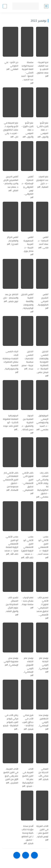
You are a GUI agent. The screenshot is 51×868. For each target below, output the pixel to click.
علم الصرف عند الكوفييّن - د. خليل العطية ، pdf (42, 182)
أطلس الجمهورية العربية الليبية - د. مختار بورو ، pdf (28, 246)
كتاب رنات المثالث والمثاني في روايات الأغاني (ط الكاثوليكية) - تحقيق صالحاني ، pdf (42, 485)
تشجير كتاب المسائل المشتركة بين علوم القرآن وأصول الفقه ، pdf (12, 606)
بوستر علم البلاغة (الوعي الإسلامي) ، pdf (43, 665)
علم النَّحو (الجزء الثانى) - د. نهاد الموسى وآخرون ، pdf (43, 130)
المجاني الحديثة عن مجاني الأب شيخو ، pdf (43, 774)
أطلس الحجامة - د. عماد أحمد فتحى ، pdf (43, 242)
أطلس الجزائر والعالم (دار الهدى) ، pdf (13, 241)
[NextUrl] (17, 855)
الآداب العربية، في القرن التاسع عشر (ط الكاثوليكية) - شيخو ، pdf (28, 778)
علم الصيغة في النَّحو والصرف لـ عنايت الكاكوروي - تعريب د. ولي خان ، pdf (11, 130)
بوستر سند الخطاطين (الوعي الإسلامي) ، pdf (43, 722)
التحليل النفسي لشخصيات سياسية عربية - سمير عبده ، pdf (27, 360)
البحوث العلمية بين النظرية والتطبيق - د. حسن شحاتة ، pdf (27, 424)
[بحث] (5, 6)
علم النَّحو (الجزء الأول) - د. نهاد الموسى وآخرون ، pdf (27, 130)
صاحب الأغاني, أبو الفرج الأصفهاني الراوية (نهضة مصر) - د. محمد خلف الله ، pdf (11, 545)
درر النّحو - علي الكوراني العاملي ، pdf (11, 66)
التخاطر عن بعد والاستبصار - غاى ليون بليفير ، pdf (11, 298)
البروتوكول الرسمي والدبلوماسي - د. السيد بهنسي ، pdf (42, 422)
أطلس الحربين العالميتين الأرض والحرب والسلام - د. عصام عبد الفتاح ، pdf (11, 184)
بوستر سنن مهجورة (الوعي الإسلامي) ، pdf (11, 662)
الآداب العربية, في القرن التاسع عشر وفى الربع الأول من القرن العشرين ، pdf (11, 776)
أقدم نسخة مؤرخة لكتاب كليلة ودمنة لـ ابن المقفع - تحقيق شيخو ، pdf (27, 835)
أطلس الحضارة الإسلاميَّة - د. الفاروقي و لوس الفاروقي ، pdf (27, 187)
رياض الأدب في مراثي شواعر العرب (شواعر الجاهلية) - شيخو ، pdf (11, 722)
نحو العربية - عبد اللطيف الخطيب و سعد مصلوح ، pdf (42, 69)
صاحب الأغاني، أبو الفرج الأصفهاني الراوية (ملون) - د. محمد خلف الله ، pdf (27, 547)
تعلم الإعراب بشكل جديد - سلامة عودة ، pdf (27, 603)
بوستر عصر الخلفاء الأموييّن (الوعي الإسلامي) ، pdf (28, 667)
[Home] (26, 855)
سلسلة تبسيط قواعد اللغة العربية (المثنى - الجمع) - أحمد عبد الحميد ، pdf (27, 73)
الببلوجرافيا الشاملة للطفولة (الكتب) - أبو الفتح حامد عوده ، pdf (11, 422)
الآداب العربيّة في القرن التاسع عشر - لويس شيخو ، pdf (42, 833)
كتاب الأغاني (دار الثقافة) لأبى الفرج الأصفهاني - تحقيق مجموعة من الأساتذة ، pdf (11, 481)
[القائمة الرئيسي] (46, 6)
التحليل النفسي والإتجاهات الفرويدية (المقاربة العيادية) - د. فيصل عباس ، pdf (42, 364)
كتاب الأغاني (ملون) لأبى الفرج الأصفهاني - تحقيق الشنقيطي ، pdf (28, 483)
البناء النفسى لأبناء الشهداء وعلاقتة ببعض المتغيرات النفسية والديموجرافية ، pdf (10, 362)
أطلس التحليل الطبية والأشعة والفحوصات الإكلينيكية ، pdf (27, 303)
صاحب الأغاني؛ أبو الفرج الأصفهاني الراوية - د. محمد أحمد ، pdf (43, 547)
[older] (34, 855)
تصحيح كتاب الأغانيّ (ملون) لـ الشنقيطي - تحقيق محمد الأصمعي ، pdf (42, 608)
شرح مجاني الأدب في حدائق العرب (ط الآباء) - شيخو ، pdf (28, 722)
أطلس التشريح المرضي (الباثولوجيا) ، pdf (43, 301)
